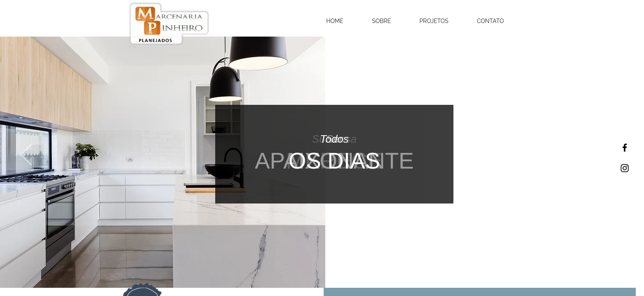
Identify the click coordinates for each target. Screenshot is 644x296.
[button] (335, 21)
